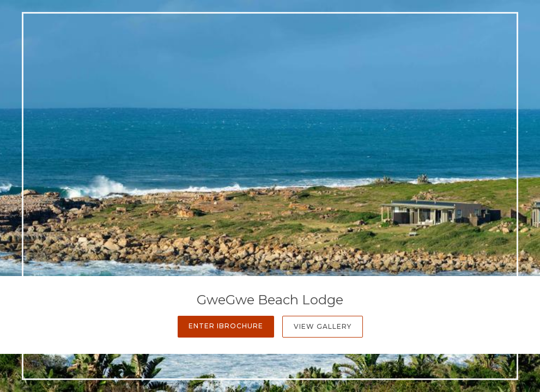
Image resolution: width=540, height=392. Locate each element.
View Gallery (323, 326)
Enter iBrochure (226, 326)
